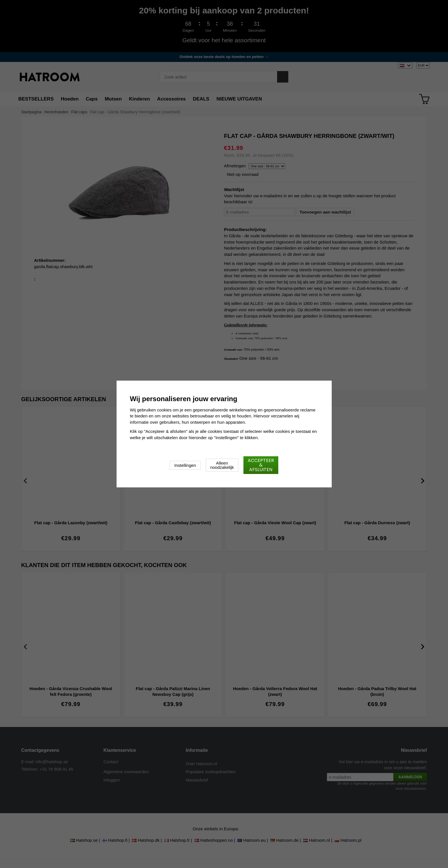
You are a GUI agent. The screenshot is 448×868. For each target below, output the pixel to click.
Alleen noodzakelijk (222, 465)
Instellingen (185, 465)
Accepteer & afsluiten (261, 465)
